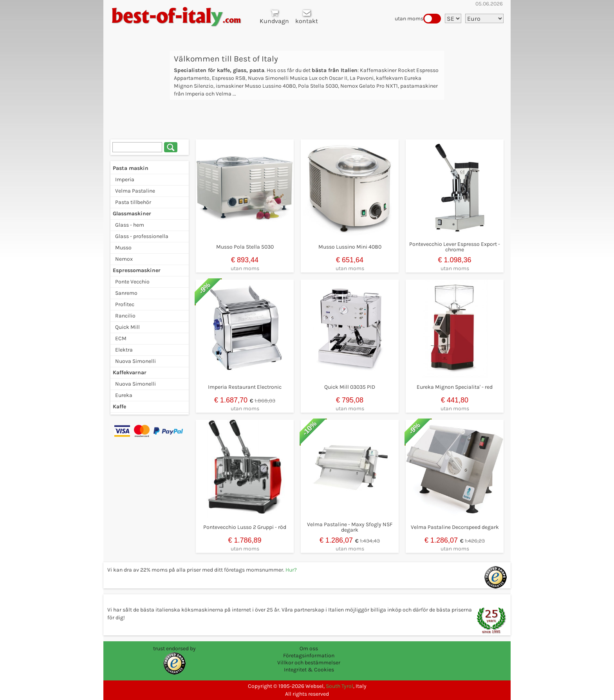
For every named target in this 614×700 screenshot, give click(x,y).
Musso (123, 248)
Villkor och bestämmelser (309, 663)
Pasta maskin (131, 168)
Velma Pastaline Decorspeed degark (455, 527)
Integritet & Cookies (309, 670)
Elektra (124, 350)
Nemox (124, 259)
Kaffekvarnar (130, 373)
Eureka (124, 395)
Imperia (125, 180)
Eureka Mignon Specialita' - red (455, 387)
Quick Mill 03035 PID (350, 387)
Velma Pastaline (135, 191)
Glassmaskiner (132, 214)
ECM (121, 338)
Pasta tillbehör (133, 202)
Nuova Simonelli (135, 361)
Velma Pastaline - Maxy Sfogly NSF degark (350, 527)
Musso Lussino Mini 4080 (350, 247)
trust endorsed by (174, 649)
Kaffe (119, 407)
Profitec (125, 304)
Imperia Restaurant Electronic (245, 387)
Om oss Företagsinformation (309, 652)
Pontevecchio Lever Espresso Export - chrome (455, 247)
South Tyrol (340, 686)
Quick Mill (127, 327)
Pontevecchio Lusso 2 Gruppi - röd (245, 527)
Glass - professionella (142, 236)
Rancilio (125, 316)
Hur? (291, 570)
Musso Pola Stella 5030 (245, 247)
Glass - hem (130, 225)
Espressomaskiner (137, 270)
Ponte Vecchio (132, 282)
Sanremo (126, 293)
